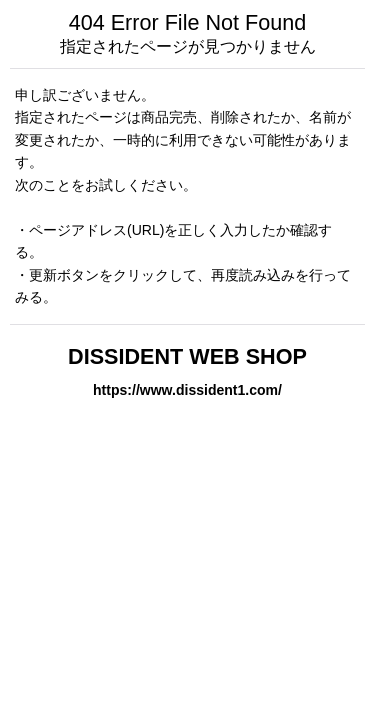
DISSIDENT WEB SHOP (187, 356)
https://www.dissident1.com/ (187, 390)
